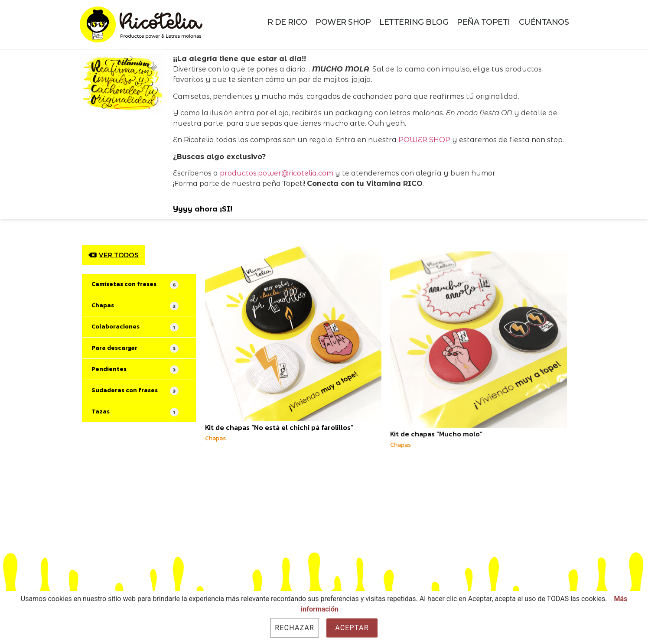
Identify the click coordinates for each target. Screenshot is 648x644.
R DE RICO (287, 22)
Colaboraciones (135, 327)
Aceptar (352, 628)
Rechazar (295, 628)
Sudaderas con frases (135, 390)
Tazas (135, 412)
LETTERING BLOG (414, 22)
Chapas (135, 306)
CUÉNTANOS (544, 22)
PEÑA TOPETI (484, 22)
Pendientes (135, 369)
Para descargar (135, 348)
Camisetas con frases (135, 284)
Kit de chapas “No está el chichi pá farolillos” (279, 427)
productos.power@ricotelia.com (277, 173)
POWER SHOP (343, 22)
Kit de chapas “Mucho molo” (436, 464)
